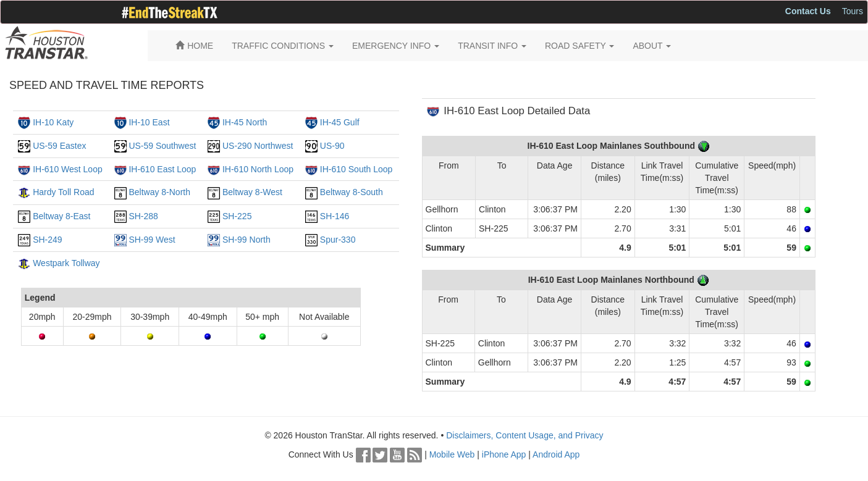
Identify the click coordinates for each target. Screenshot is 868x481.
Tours (853, 11)
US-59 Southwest (162, 146)
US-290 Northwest (258, 146)
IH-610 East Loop (162, 169)
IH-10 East (149, 122)
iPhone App (504, 454)
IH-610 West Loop (68, 169)
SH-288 (143, 216)
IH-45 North (245, 122)
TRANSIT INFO (492, 46)
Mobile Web (452, 454)
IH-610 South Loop (356, 169)
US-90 (332, 146)
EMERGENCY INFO (396, 46)
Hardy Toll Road (63, 192)
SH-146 (335, 216)
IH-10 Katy (53, 122)
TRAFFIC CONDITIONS (283, 46)
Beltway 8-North (159, 192)
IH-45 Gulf (340, 122)
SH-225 (237, 216)
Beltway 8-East (61, 216)
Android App (556, 454)
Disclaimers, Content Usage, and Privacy (525, 435)
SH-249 (47, 240)
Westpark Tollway (66, 263)
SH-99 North (246, 240)
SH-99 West (152, 240)
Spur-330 (338, 240)
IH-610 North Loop (258, 169)
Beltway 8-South (352, 192)
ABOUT (652, 46)
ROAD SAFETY (579, 46)
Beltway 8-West (252, 192)
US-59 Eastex (59, 146)
